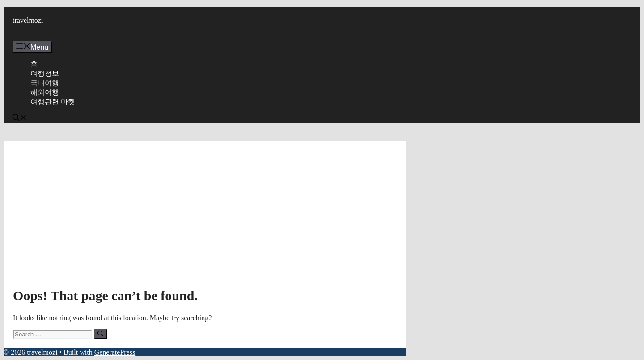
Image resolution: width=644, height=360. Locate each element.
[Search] (100, 334)
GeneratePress (115, 352)
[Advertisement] (205, 217)
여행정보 (45, 73)
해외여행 (45, 92)
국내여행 (45, 83)
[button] (20, 119)
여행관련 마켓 (53, 102)
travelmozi (28, 20)
